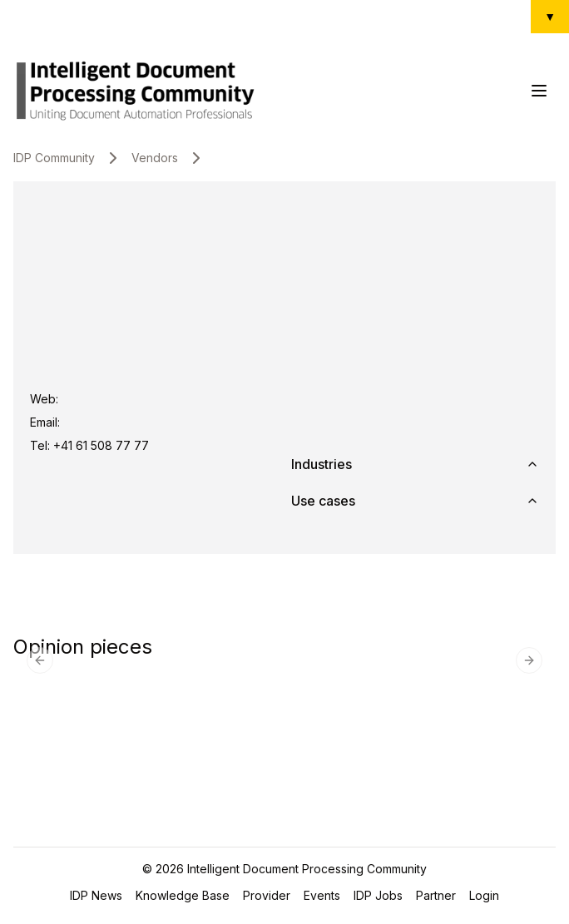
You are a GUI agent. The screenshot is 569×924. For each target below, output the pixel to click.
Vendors (155, 158)
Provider (267, 895)
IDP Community (54, 158)
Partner (436, 895)
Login (484, 895)
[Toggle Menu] (539, 91)
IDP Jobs (378, 895)
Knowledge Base (183, 895)
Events (322, 895)
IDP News (96, 895)
